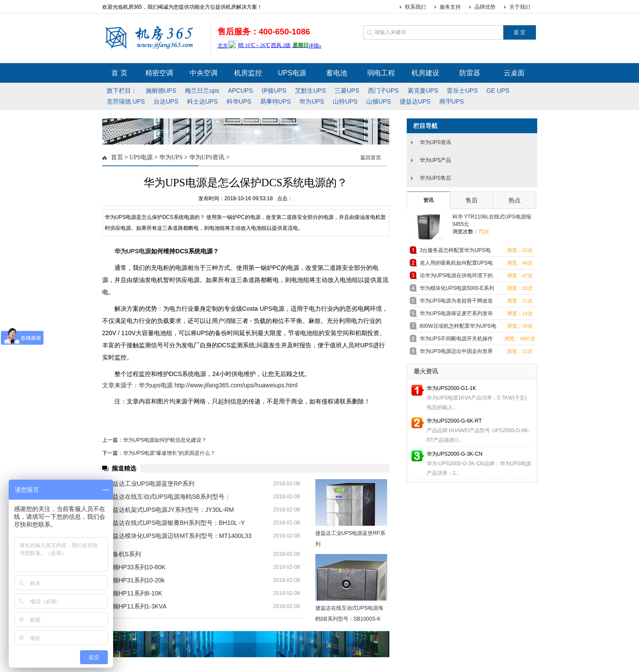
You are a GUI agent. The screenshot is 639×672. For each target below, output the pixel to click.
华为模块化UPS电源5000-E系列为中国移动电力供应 (457, 290)
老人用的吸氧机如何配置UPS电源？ (457, 264)
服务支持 (450, 7)
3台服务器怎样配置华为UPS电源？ (455, 252)
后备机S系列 (124, 554)
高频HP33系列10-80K (136, 567)
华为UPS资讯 (207, 157)
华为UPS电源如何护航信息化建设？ (165, 440)
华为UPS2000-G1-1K (452, 388)
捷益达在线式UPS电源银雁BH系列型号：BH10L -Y (176, 523)
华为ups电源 (156, 385)
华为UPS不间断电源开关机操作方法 (457, 340)
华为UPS (171, 157)
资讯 (428, 200)
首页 (117, 157)
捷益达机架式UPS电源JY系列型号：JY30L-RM (170, 510)
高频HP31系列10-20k (136, 580)
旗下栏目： (122, 91)
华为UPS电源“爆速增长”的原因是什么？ (169, 453)
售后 (472, 200)
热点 (515, 200)
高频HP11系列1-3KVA (137, 606)
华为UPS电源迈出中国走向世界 (457, 351)
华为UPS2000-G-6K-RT (454, 421)
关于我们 (520, 7)
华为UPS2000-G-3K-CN (455, 454)
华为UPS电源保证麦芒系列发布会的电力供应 (457, 315)
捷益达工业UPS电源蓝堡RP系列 (151, 484)
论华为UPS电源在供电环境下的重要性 (457, 277)
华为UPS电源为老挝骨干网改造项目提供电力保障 (457, 302)
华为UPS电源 (133, 251)
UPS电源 (141, 157)
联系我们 (415, 7)
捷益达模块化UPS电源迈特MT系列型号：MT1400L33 (179, 536)
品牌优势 (485, 7)
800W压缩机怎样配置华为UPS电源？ (458, 328)
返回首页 (371, 158)
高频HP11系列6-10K (134, 593)
